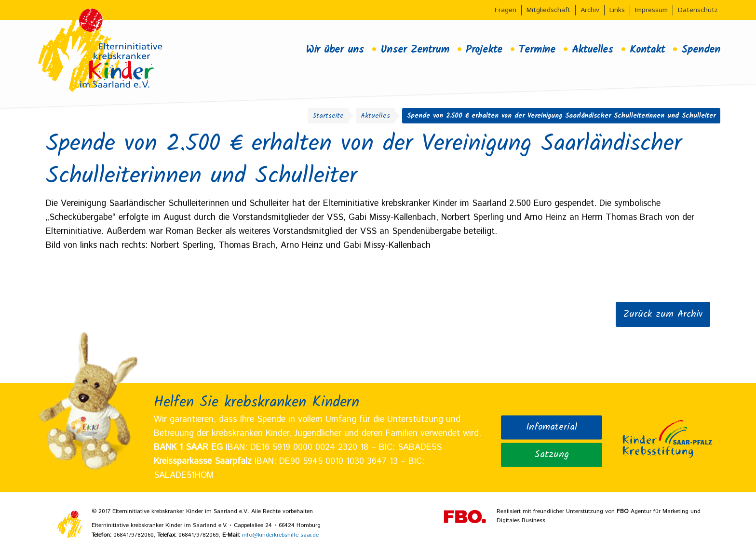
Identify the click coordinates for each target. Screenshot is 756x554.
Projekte (484, 50)
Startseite (328, 116)
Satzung (552, 455)
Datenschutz (698, 10)
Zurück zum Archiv (663, 314)
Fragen (506, 10)
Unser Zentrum (415, 50)
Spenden (701, 50)
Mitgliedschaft (548, 10)
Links (617, 10)
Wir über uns (335, 50)
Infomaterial (552, 427)
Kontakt (647, 50)
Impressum (651, 10)
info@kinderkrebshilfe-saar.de (280, 535)
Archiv (590, 10)
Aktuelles (593, 50)
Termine (537, 50)
